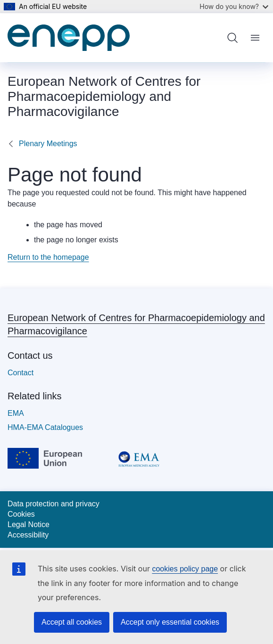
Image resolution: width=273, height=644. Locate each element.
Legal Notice (29, 524)
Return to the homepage (48, 257)
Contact (21, 373)
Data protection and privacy (54, 504)
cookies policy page (185, 569)
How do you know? (234, 6)
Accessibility (28, 535)
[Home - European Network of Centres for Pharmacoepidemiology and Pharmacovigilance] (69, 38)
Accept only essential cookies (170, 622)
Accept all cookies (72, 622)
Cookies (21, 514)
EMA (16, 413)
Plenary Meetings (48, 144)
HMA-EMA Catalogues (45, 427)
